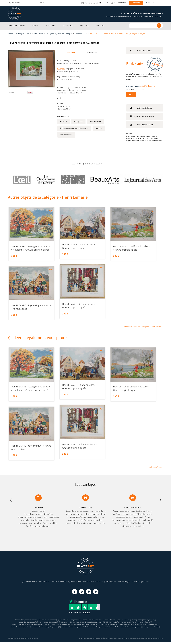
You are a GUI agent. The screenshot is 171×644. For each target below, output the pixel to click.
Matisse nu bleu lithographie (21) (137, 627)
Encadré (64, 121)
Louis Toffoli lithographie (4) (122, 624)
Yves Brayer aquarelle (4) (49, 624)
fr (146, 3)
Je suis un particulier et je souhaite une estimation (71, 581)
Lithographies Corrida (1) (104, 629)
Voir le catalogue (141, 108)
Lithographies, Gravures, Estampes (59, 34)
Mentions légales (124, 581)
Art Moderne (38, 34)
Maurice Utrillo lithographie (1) (54, 627)
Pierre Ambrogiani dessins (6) (147, 622)
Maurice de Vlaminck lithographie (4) (97, 624)
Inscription (122, 3)
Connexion (136, 3)
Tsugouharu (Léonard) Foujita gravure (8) (147, 620)
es (160, 3)
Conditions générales (141, 581)
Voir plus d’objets (156, 467)
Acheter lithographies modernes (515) (23, 620)
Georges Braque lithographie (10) (94, 620)
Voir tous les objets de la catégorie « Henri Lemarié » (143, 326)
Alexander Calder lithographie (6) (112, 627)
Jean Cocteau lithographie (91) (46, 622)
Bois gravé (78, 121)
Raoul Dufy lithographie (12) (144, 624)
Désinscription (111, 581)
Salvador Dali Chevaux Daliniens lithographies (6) (76, 629)
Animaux (99, 128)
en (149, 3)
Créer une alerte (141, 50)
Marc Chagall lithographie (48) (71, 624)
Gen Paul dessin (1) (79, 622)
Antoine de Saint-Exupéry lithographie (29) (83, 627)
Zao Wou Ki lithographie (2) (32, 627)
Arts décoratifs (66, 135)
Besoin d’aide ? (44, 581)
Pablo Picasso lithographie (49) (119, 620)
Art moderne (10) (65, 622)
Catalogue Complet (24, 34)
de (153, 3)
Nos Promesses (97, 581)
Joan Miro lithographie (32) (23, 622)
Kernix (160, 640)
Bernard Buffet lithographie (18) (123, 622)
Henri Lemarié (80, 34)
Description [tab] (71, 52)
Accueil (11, 34)
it (157, 3)
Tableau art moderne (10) (47, 620)
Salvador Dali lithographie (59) (69, 620)
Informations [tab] (92, 52)
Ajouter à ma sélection (142, 116)
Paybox (147, 640)
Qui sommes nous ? (29, 581)
